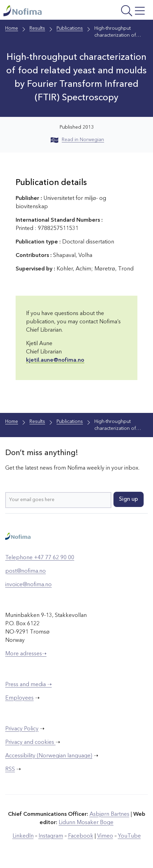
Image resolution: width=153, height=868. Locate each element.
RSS (10, 769)
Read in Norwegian (77, 140)
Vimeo (105, 836)
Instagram (51, 836)
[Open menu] (121, 12)
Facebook (81, 836)
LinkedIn (23, 836)
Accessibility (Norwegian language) (49, 756)
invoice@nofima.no (28, 585)
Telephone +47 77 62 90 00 (40, 558)
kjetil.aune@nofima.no (55, 360)
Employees (19, 698)
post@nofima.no (25, 571)
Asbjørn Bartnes (109, 814)
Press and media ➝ (28, 685)
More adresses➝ (26, 654)
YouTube (129, 836)
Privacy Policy (22, 729)
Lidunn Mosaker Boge (86, 823)
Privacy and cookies (30, 742)
